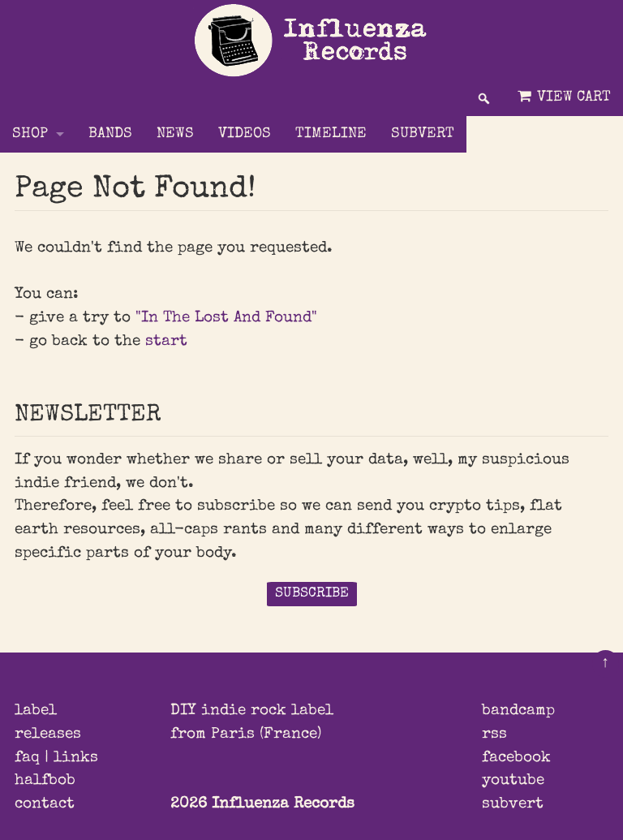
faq (27, 758)
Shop (30, 134)
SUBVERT (423, 134)
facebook (516, 758)
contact (45, 804)
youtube (513, 781)
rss (494, 734)
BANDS (110, 134)
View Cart (563, 97)
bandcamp (518, 711)
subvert (513, 804)
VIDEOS (245, 134)
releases (48, 734)
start (166, 342)
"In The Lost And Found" (226, 318)
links (76, 758)
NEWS (175, 134)
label (36, 711)
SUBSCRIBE (312, 594)
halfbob (45, 781)
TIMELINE (331, 134)
